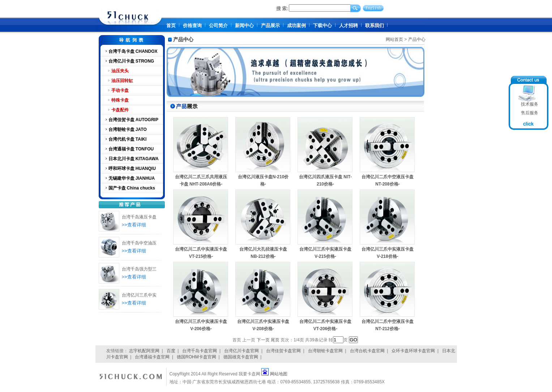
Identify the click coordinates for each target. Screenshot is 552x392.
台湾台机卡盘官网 (367, 351)
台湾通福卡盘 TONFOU (131, 149)
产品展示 (270, 25)
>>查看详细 (134, 225)
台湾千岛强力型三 (139, 269)
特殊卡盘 (120, 100)
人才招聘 (348, 25)
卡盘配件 (120, 110)
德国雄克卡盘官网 (241, 357)
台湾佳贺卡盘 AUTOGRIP (133, 120)
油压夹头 (120, 71)
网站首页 (394, 39)
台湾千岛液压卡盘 (139, 217)
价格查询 (192, 25)
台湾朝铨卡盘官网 (325, 351)
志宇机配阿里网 (144, 351)
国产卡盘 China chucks (132, 188)
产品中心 (417, 39)
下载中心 (322, 25)
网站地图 (279, 374)
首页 (171, 25)
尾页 (275, 340)
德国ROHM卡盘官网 (196, 357)
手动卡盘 (120, 90)
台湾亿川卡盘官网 (241, 351)
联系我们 (375, 25)
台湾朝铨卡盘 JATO (128, 129)
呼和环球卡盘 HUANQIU (132, 169)
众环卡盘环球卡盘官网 (413, 351)
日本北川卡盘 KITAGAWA (134, 159)
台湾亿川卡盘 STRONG (131, 61)
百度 (171, 351)
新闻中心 (244, 25)
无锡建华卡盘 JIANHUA (132, 178)
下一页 (263, 340)
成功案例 (296, 25)
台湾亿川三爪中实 (139, 295)
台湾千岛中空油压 (139, 243)
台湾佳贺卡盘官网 (283, 351)
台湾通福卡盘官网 (152, 357)
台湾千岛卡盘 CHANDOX (133, 51)
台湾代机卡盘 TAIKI (128, 139)
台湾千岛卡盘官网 (200, 351)
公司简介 (218, 25)
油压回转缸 (122, 81)
